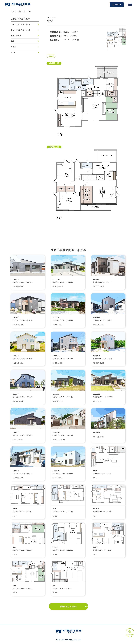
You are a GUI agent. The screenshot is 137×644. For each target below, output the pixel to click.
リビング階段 (16, 36)
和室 (13, 41)
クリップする (126, 626)
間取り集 (22, 11)
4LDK (13, 53)
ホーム (13, 11)
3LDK (13, 47)
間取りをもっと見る (68, 607)
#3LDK (51, 56)
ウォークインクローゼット (21, 24)
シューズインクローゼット (21, 30)
